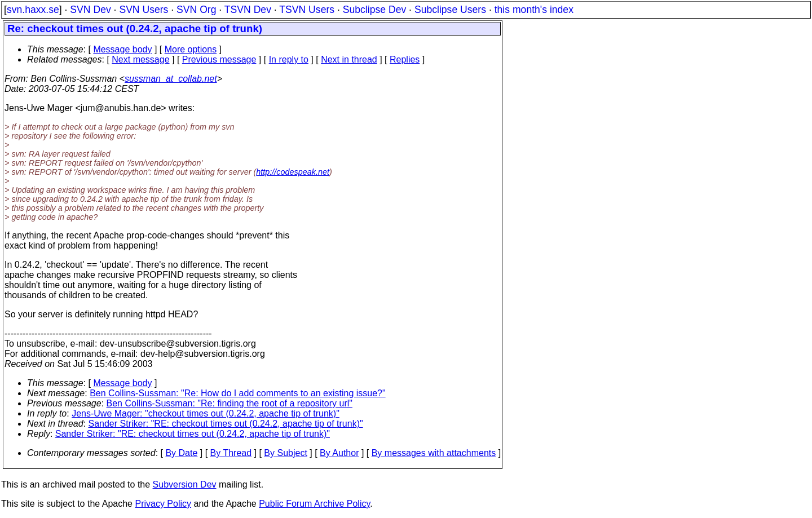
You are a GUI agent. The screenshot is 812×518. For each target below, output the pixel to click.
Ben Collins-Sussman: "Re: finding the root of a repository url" (230, 403)
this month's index (534, 10)
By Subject (285, 453)
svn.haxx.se (33, 10)
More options (191, 49)
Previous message (219, 59)
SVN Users (144, 10)
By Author (339, 453)
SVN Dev (90, 10)
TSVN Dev (248, 10)
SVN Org (196, 10)
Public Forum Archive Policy (314, 504)
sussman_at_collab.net (171, 79)
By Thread (231, 453)
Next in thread (349, 59)
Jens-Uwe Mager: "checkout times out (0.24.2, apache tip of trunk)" (206, 413)
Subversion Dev (185, 484)
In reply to (289, 59)
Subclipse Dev (374, 10)
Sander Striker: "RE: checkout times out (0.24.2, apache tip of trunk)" (226, 424)
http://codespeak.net (293, 172)
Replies (405, 59)
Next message (140, 59)
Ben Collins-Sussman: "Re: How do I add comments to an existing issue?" (238, 393)
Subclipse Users (450, 10)
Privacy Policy (163, 504)
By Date (181, 453)
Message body (122, 49)
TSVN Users (307, 10)
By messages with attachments (434, 453)
